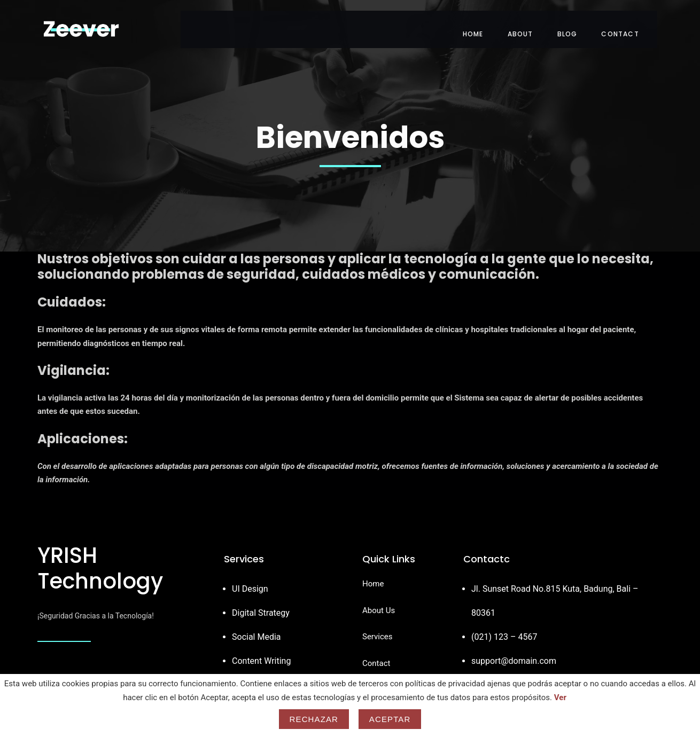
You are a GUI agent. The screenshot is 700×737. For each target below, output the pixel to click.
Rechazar (314, 719)
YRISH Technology (100, 558)
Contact (631, 24)
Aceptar (390, 719)
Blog (578, 24)
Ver (560, 697)
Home (483, 24)
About (531, 24)
